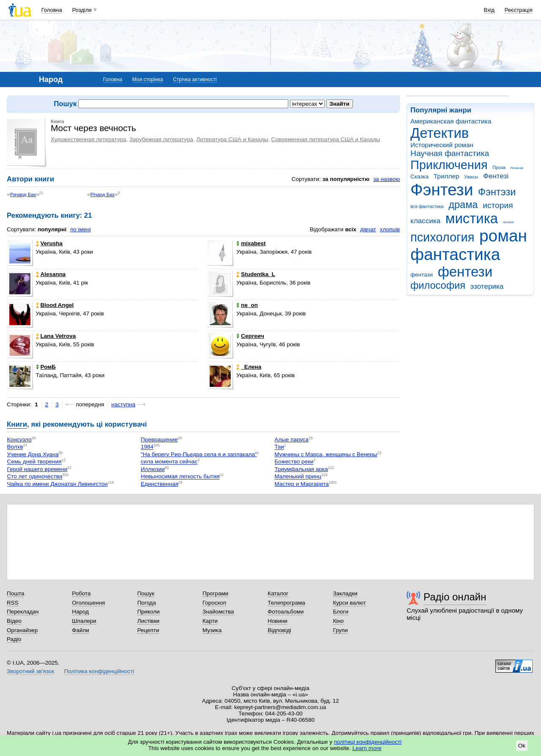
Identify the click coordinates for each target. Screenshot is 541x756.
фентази (422, 275)
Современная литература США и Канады (325, 139)
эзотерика (487, 286)
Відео (14, 621)
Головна (52, 10)
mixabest (251, 243)
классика (425, 221)
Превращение (159, 440)
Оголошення (88, 603)
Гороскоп (214, 603)
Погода (147, 603)
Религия (517, 168)
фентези (465, 272)
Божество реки (294, 462)
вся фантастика (427, 206)
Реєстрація (519, 10)
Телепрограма (286, 603)
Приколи (149, 612)
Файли (81, 630)
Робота (81, 593)
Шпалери (84, 621)
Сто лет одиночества (35, 477)
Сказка (419, 177)
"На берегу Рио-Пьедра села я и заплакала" (199, 454)
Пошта (15, 593)
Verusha (49, 243)
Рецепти (148, 630)
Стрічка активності (195, 79)
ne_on (247, 305)
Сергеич (250, 336)
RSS (13, 603)
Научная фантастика (450, 153)
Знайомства (218, 612)
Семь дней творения (34, 462)
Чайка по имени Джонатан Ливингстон (57, 484)
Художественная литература (89, 139)
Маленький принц (298, 477)
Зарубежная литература (161, 139)
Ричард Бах (23, 194)
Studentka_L (256, 274)
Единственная (160, 484)
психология (442, 237)
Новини (277, 621)
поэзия (508, 222)
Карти (210, 621)
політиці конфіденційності (368, 742)
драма (463, 205)
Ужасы (471, 177)
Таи (280, 447)
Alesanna (51, 274)
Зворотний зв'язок (30, 671)
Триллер (447, 176)
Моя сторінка (148, 79)
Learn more (367, 748)
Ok (522, 746)
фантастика (455, 254)
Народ (80, 612)
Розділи (82, 10)
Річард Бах (102, 194)
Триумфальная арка (301, 469)
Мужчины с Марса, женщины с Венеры (326, 454)
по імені (81, 229)
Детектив (440, 133)
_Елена (249, 367)
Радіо (14, 639)
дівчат (368, 229)
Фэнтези (442, 190)
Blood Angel (55, 305)
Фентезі (496, 176)
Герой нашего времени (37, 469)
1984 (147, 447)
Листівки (149, 621)
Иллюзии (153, 469)
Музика (212, 630)
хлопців (390, 229)
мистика (472, 218)
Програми (215, 593)
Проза (499, 167)
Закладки (345, 593)
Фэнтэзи (497, 192)
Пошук (146, 593)
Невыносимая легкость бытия (180, 477)
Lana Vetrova (56, 336)
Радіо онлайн (455, 597)
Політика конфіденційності (99, 671)
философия (438, 285)
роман (503, 236)
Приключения (449, 165)
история (498, 205)
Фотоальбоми (286, 612)
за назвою (387, 179)
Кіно (339, 621)
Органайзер (22, 630)
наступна (123, 404)
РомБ (46, 367)
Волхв (15, 447)
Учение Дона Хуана (33, 454)
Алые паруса (292, 440)
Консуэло (19, 440)
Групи (340, 630)
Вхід (489, 10)
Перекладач (23, 612)
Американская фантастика (451, 121)
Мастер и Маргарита (302, 484)
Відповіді (279, 630)
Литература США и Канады (232, 139)
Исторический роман (442, 145)
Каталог (278, 593)
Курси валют (350, 603)
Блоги (341, 612)
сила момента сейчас (169, 462)
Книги (17, 424)
